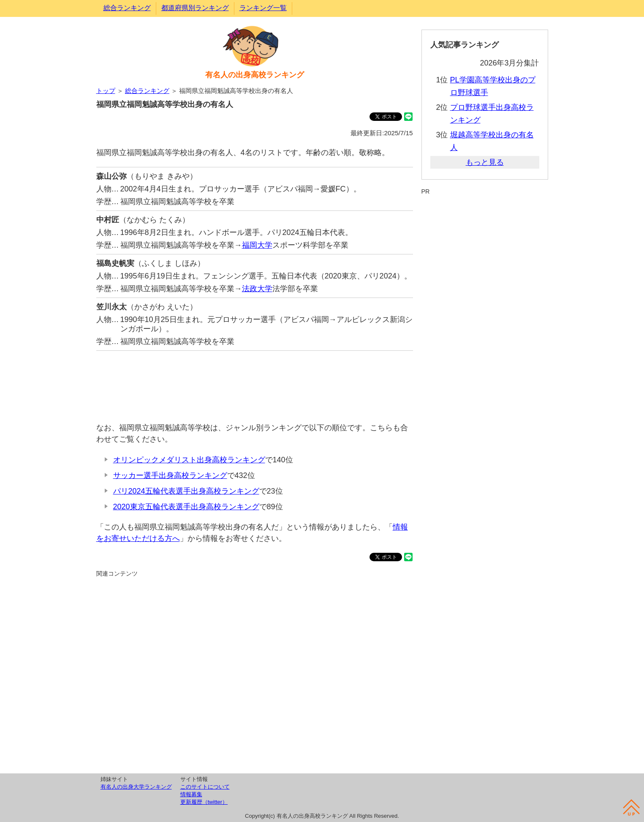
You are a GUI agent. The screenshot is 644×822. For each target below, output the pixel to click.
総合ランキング (127, 8)
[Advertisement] (255, 382)
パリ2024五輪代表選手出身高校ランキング (186, 491)
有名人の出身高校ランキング (255, 75)
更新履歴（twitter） (204, 802)
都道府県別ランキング (195, 8)
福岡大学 (257, 245)
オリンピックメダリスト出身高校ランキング (189, 460)
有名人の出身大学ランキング (136, 787)
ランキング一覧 (263, 8)
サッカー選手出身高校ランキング (170, 475)
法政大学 (257, 289)
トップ (106, 91)
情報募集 (191, 794)
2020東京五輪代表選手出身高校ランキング (186, 507)
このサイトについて (205, 787)
